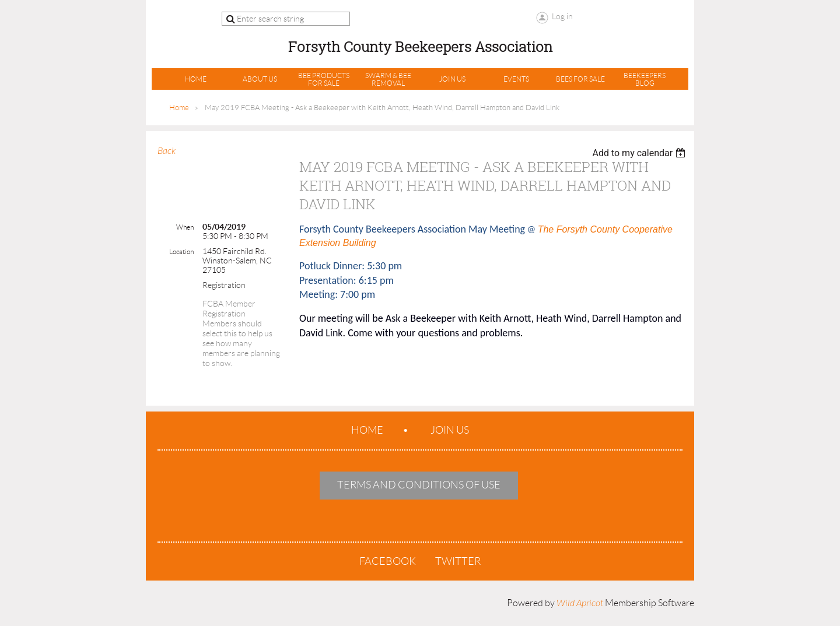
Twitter (458, 561)
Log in (562, 16)
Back (167, 151)
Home (179, 108)
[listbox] (640, 153)
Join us (450, 430)
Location (181, 252)
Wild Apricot (580, 603)
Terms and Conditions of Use (419, 485)
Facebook (388, 561)
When (185, 227)
